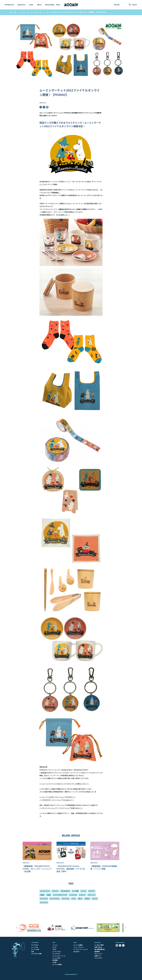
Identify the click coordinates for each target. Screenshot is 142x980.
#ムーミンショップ (45, 891)
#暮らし (80, 899)
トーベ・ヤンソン (79, 947)
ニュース (25, 12)
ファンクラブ (56, 954)
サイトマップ (98, 954)
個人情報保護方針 (100, 949)
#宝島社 (49, 895)
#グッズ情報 (75, 891)
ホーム (13, 12)
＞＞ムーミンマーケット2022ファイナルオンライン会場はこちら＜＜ (64, 784)
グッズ (54, 947)
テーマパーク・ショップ (81, 949)
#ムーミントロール (55, 899)
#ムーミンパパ (66, 899)
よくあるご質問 (99, 945)
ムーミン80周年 (57, 964)
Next (125, 928)
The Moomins (35, 943)
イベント (38, 12)
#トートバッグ (44, 902)
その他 (54, 962)
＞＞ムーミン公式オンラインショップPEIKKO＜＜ (57, 797)
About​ (75, 943)
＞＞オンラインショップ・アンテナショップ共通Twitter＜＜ (61, 808)
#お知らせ (87, 899)
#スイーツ (95, 899)
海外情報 (55, 960)
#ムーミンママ (44, 899)
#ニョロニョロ (73, 895)
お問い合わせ (98, 947)
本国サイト (98, 956)
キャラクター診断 (36, 954)
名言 (33, 952)
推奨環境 (97, 952)
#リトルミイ (55, 891)
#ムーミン (83, 891)
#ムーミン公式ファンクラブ (60, 895)
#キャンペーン (92, 895)
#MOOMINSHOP (65, 891)
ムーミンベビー (57, 952)
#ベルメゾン (82, 895)
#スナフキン (92, 891)
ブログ (54, 949)
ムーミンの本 (35, 949)
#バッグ (74, 899)
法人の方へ (77, 952)
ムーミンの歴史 (78, 945)
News (54, 943)
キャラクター (35, 945)
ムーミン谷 (35, 947)
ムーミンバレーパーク (59, 956)
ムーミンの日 (56, 958)
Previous (17, 928)
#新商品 (42, 895)
